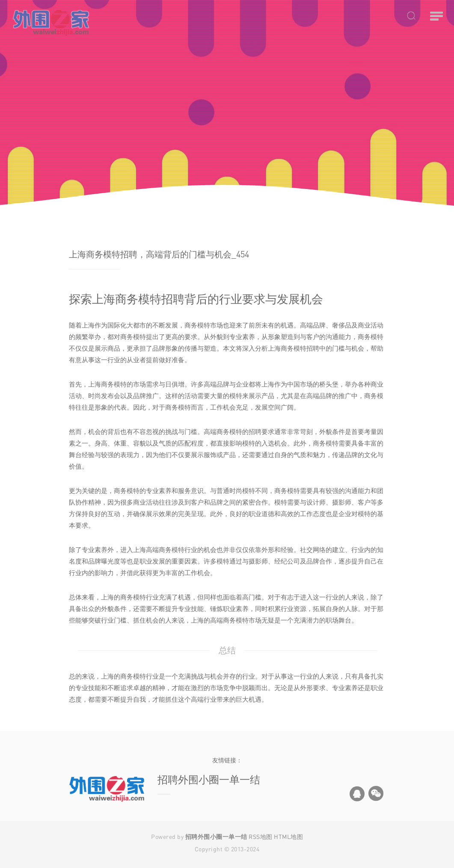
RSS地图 (261, 837)
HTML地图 (288, 837)
